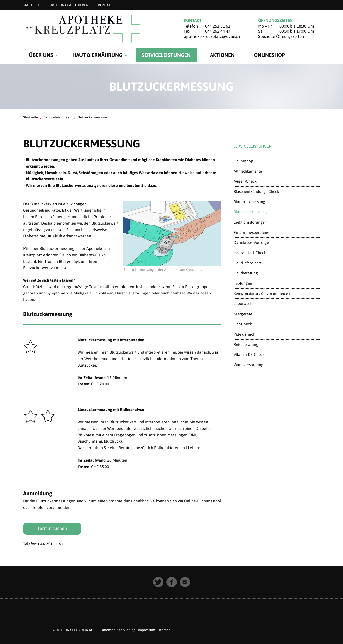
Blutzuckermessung (250, 212)
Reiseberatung (246, 344)
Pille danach (244, 334)
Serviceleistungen (166, 55)
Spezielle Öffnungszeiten (281, 36)
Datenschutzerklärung (118, 630)
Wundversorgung (248, 365)
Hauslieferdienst (247, 263)
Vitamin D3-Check (249, 354)
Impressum (146, 630)
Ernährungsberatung (251, 232)
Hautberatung (246, 273)
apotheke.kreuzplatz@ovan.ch (212, 36)
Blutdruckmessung (249, 202)
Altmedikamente (248, 171)
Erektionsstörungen (250, 222)
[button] (158, 582)
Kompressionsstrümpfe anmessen (262, 293)
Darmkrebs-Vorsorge (251, 242)
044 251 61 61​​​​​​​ (51, 544)
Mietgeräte (243, 314)
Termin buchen (52, 528)
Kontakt (106, 5)
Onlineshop (269, 55)
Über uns (41, 55)
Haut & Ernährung (97, 55)
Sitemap (164, 630)
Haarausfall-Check (250, 253)
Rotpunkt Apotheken (70, 5)
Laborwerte (243, 303)
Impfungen (243, 283)
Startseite (32, 5)
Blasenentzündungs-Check (256, 191)
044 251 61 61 (218, 26)
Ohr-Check (243, 324)
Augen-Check (245, 181)
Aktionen (222, 55)
